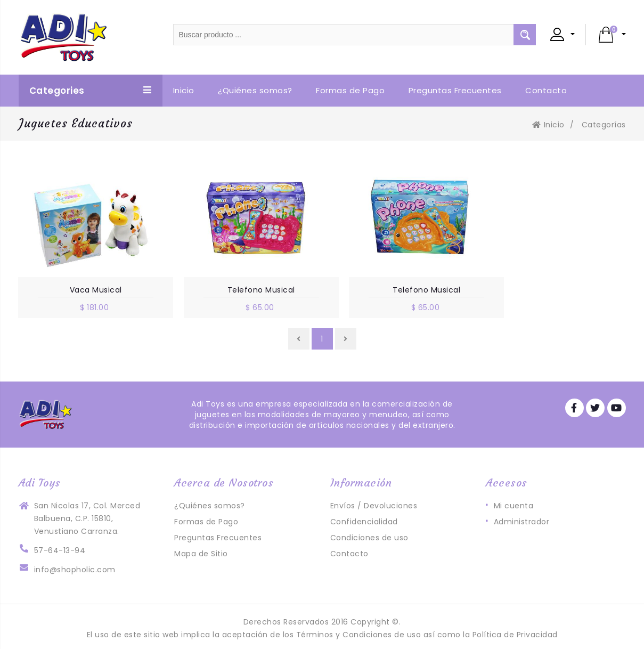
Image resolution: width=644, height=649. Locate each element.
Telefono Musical (245, 287)
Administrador (522, 518)
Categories (91, 91)
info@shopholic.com (75, 566)
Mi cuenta (514, 502)
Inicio (548, 125)
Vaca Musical (91, 287)
